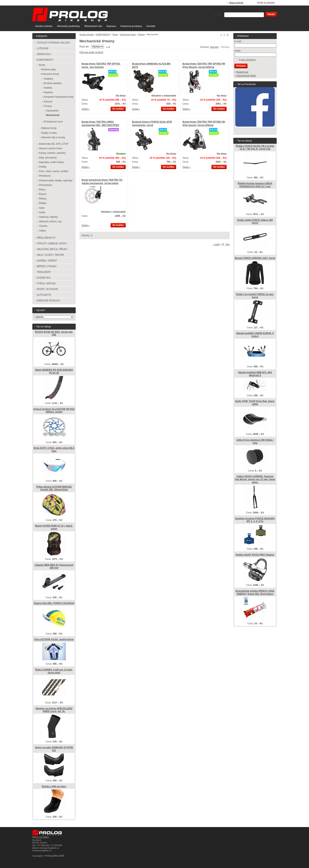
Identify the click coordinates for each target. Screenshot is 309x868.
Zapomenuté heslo (246, 76)
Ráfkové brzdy (49, 128)
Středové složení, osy (50, 221)
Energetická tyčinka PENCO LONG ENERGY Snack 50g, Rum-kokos (255, 592)
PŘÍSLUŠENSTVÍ (46, 238)
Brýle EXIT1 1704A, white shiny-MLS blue (54, 450)
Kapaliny (48, 92)
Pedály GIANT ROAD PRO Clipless (255, 555)
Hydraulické (52, 111)
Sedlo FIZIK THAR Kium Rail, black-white (255, 403)
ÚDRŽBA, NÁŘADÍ (47, 261)
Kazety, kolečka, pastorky (52, 153)
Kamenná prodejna (131, 26)
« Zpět (216, 245)
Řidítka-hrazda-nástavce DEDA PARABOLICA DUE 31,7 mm (255, 185)
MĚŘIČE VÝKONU (47, 266)
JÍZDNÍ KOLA (44, 54)
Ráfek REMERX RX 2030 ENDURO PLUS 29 (54, 371)
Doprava (111, 26)
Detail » (86, 109)
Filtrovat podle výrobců (91, 52)
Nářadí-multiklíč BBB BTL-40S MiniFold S (255, 374)
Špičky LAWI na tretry (54, 786)
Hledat (271, 14)
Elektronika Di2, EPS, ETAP (54, 144)
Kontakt (151, 26)
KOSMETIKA (44, 278)
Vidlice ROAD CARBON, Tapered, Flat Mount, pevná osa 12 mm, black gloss (255, 479)
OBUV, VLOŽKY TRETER (50, 255)
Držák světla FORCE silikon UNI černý (255, 222)
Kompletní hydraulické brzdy (59, 97)
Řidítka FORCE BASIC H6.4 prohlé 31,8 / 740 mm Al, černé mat (255, 148)
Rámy (42, 190)
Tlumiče (43, 226)
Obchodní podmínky (68, 26)
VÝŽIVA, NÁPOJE (46, 283)
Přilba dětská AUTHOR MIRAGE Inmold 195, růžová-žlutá (54, 488)
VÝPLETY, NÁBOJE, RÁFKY (52, 244)
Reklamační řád (93, 26)
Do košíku (118, 109)
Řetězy (43, 199)
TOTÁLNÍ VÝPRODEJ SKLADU (53, 43)
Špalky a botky (49, 133)
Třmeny (141, 34)
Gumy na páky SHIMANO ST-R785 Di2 (54, 749)
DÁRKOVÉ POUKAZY (48, 301)
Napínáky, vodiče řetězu (52, 162)
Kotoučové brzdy (128, 34)
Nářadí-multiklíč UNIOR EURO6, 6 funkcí (255, 335)
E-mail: (238, 41)
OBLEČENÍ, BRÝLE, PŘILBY (52, 249)
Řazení (43, 194)
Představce (45, 176)
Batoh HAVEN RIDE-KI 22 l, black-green (54, 527)
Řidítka (43, 203)
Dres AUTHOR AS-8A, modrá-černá (54, 639)
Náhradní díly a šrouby (53, 137)
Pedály (43, 167)
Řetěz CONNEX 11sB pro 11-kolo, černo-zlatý (54, 671)
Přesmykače (46, 185)
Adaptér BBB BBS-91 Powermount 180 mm (54, 566)
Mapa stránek (236, 3)
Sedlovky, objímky (48, 217)
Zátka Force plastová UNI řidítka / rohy (255, 441)
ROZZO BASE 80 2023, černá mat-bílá (54, 333)
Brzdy (115, 34)
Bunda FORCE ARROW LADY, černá (255, 258)
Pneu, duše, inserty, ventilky (54, 171)
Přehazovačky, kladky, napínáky (56, 181)
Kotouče (48, 102)
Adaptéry (48, 79)
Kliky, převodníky (48, 158)
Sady (42, 208)
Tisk (227, 245)
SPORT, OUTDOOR (47, 289)
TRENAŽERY (44, 272)
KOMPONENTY (103, 34)
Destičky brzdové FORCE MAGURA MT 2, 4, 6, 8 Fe (255, 520)
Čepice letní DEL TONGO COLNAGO (54, 603)
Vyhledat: (218, 14)
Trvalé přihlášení (247, 60)
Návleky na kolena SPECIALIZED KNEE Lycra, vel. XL (54, 710)
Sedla (42, 212)
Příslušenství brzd (53, 122)
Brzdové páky (49, 69)
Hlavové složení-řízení (51, 148)
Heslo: (238, 51)
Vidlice (42, 231)
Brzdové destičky (53, 83)
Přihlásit (241, 66)
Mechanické (53, 115)
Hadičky (48, 88)
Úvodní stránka (44, 26)
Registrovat (242, 72)
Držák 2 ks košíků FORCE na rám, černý (255, 296)
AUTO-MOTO (44, 295)
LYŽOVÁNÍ (42, 48)
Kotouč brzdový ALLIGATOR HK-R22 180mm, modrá (54, 411)
